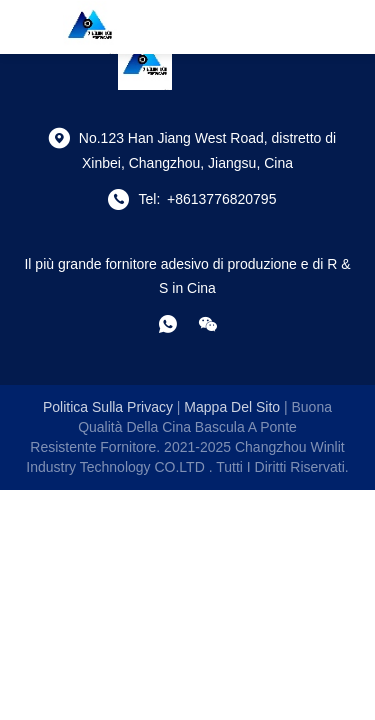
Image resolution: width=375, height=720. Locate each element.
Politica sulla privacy (108, 407)
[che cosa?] (168, 324)
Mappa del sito (232, 407)
